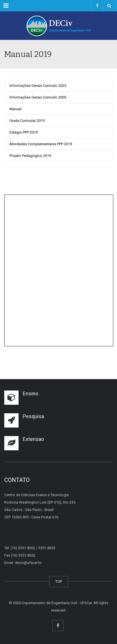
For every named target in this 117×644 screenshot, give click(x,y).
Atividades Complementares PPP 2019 (41, 144)
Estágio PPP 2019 (24, 132)
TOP (59, 581)
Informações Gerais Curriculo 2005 (38, 97)
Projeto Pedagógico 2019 (30, 156)
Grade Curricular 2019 (27, 121)
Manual (15, 109)
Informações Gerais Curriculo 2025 (38, 86)
